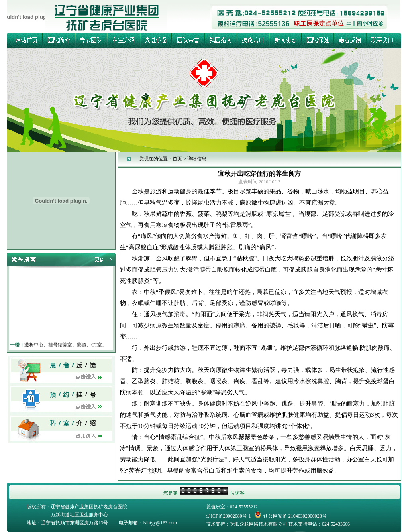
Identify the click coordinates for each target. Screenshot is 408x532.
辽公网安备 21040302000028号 (291, 515)
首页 (177, 159)
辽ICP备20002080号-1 (229, 516)
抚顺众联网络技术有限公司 (259, 524)
